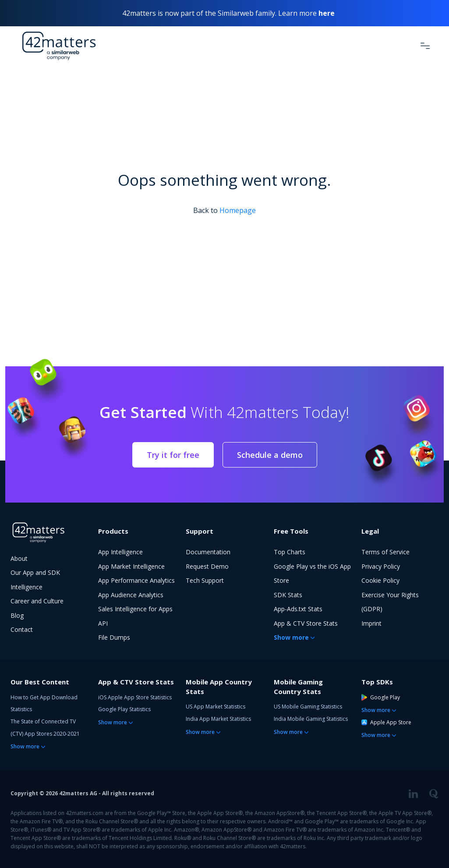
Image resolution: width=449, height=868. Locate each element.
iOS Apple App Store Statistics (135, 697)
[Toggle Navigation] (425, 46)
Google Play (381, 697)
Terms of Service (385, 552)
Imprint (371, 623)
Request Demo (207, 566)
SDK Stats (288, 595)
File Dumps (114, 637)
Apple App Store (386, 722)
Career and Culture (37, 601)
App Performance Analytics (136, 580)
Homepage (238, 210)
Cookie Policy (380, 580)
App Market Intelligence (131, 566)
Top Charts (290, 552)
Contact (22, 629)
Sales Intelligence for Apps (135, 609)
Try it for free (173, 455)
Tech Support (205, 580)
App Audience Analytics (131, 595)
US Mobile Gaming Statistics (308, 707)
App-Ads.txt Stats (298, 609)
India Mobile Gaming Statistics (311, 719)
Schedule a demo (270, 455)
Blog (17, 615)
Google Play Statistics (124, 709)
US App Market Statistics (216, 707)
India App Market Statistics (218, 719)
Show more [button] (291, 637)
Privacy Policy (381, 566)
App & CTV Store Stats (306, 623)
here (327, 13)
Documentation (208, 552)
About (19, 558)
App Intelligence (120, 552)
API (103, 623)
